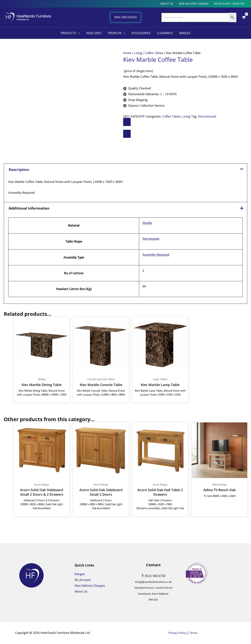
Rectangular (151, 240)
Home (127, 53)
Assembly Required (156, 256)
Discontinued (208, 116)
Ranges (80, 574)
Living (139, 53)
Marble (147, 224)
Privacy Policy (177, 633)
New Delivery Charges (90, 586)
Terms (194, 633)
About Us (81, 591)
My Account (83, 580)
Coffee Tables (155, 53)
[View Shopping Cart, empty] (244, 17)
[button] (78, 33)
